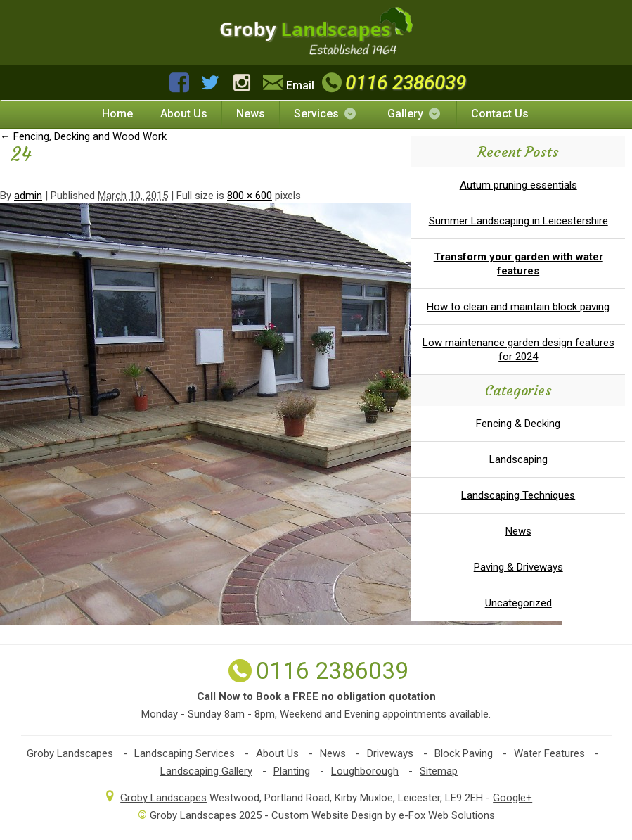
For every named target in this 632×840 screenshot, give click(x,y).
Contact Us (500, 114)
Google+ (512, 798)
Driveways (390, 753)
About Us (184, 114)
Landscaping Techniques (518, 495)
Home (117, 114)
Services (326, 114)
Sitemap (439, 771)
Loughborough (365, 771)
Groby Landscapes (70, 753)
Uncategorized (518, 603)
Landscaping (518, 459)
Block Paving (464, 753)
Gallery (415, 114)
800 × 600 (250, 196)
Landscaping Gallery (206, 771)
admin (28, 196)
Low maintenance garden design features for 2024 (518, 350)
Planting (292, 771)
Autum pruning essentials (518, 185)
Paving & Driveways (518, 567)
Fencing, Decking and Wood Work (83, 136)
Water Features (549, 753)
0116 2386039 (392, 83)
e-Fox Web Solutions (447, 815)
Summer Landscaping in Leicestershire (518, 221)
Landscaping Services (185, 753)
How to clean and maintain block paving (518, 307)
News (251, 114)
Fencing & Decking (518, 424)
